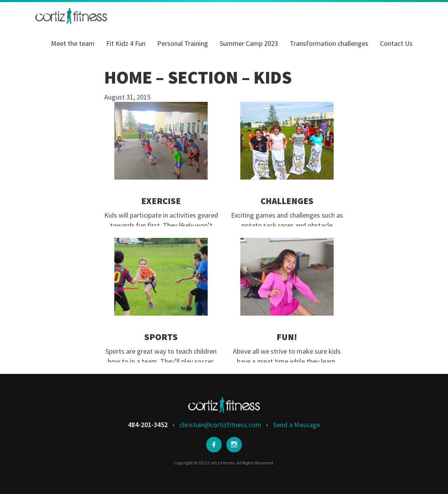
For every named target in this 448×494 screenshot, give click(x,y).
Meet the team (73, 43)
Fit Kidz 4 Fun (126, 43)
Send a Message (297, 425)
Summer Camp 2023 (249, 43)
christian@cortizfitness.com (220, 425)
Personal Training (183, 43)
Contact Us (396, 43)
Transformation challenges (329, 43)
